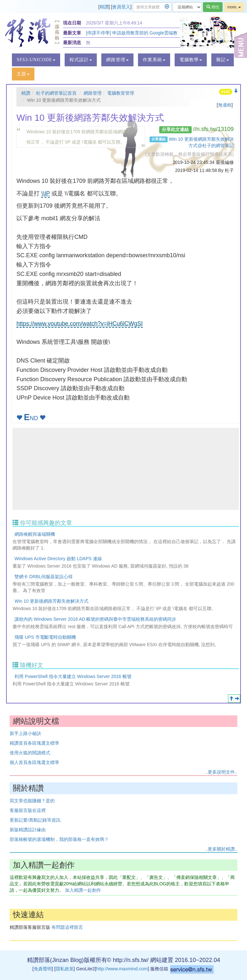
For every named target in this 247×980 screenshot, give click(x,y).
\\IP (46, 193)
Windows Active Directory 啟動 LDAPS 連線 (58, 559)
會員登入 (121, 7)
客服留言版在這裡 (28, 810)
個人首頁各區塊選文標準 (34, 762)
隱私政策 (65, 969)
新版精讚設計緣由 (28, 830)
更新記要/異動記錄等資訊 (35, 820)
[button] (36, 60)
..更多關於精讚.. (221, 849)
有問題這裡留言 (67, 927)
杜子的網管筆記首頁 (56, 93)
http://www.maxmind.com (122, 969)
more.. (234, 7)
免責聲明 (43, 969)
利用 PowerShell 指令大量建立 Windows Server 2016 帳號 (73, 676)
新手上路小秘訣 (25, 733)
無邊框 (225, 105)
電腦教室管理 (121, 93)
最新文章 (72, 33)
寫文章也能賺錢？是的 (32, 801)
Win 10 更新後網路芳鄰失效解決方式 (51, 601)
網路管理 (93, 93)
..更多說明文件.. (221, 772)
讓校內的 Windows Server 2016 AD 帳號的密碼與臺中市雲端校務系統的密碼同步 (95, 619)
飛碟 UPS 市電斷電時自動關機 (45, 637)
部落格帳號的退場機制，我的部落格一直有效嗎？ (59, 839)
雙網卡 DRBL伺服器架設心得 (44, 577)
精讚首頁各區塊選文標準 (34, 743)
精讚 (104, 7)
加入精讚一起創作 (83, 890)
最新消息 (72, 42)
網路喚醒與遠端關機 (35, 534)
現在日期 (72, 23)
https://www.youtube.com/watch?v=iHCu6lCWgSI (80, 324)
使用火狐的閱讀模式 (30, 753)
